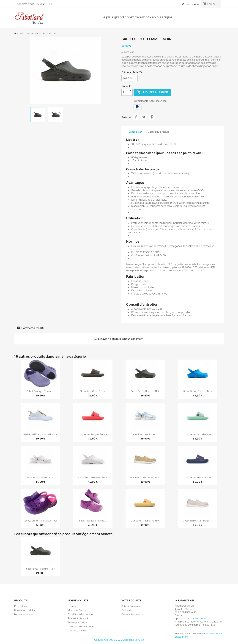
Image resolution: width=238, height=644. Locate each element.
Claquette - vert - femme (198, 434)
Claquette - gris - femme (93, 391)
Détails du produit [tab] (158, 132)
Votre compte (131, 600)
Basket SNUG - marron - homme (40, 434)
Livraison (73, 606)
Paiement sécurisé (78, 618)
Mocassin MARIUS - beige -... (198, 521)
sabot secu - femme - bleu (198, 391)
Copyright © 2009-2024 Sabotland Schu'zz (119, 640)
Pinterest (152, 117)
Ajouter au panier (152, 92)
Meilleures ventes (24, 614)
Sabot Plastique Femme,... (40, 391)
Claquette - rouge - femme (93, 434)
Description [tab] (135, 132)
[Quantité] (125, 92)
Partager (136, 117)
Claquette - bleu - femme (198, 477)
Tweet (144, 117)
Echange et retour (78, 622)
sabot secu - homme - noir (145, 391)
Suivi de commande (132, 606)
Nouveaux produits (25, 610)
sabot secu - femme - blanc (93, 477)
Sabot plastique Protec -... (145, 434)
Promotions (21, 606)
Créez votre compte (132, 614)
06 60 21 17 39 (44, 4)
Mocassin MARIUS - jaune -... (145, 477)
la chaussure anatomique (81, 626)
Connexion (127, 610)
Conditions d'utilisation (80, 614)
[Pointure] (130, 78)
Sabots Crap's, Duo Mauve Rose (40, 521)
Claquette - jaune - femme (145, 521)
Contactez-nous (77, 631)
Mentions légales (77, 610)
